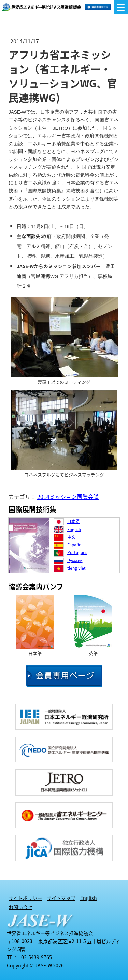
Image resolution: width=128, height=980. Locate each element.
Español (75, 545)
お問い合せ (20, 907)
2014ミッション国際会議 (68, 496)
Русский (75, 560)
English (74, 529)
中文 (71, 537)
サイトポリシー (25, 898)
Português (77, 552)
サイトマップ (61, 898)
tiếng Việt (76, 568)
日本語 (73, 521)
